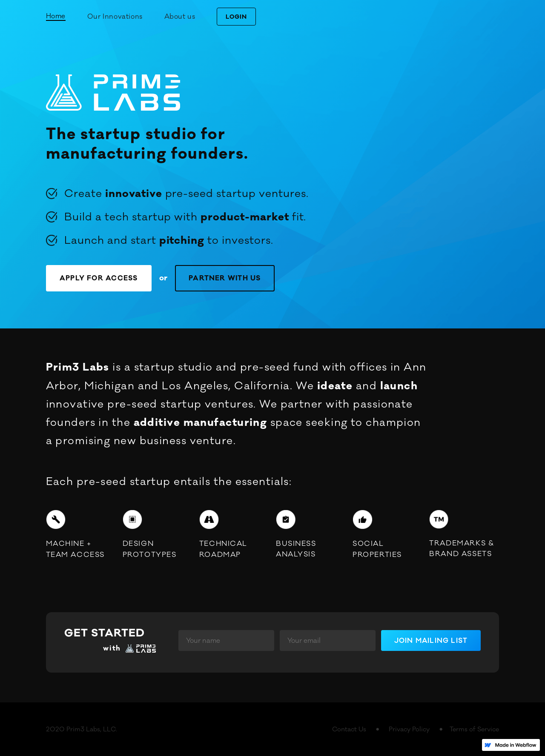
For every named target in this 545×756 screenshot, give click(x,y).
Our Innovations (115, 17)
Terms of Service (474, 729)
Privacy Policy (409, 729)
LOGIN (236, 17)
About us (180, 17)
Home (56, 16)
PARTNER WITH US (225, 278)
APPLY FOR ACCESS (99, 278)
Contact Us (349, 729)
